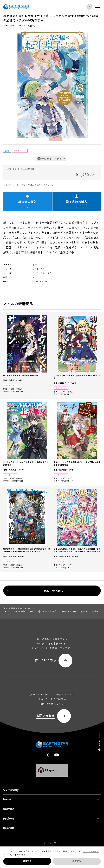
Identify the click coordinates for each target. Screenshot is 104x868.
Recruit (51, 828)
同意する (27, 861)
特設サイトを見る (50, 159)
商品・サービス (19, 608)
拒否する (77, 861)
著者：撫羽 (9, 26)
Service (51, 809)
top (5, 608)
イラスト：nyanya (26, 26)
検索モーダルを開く (90, 7)
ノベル (34, 608)
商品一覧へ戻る (36, 591)
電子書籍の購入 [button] (77, 201)
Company (51, 790)
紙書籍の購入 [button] (27, 201)
